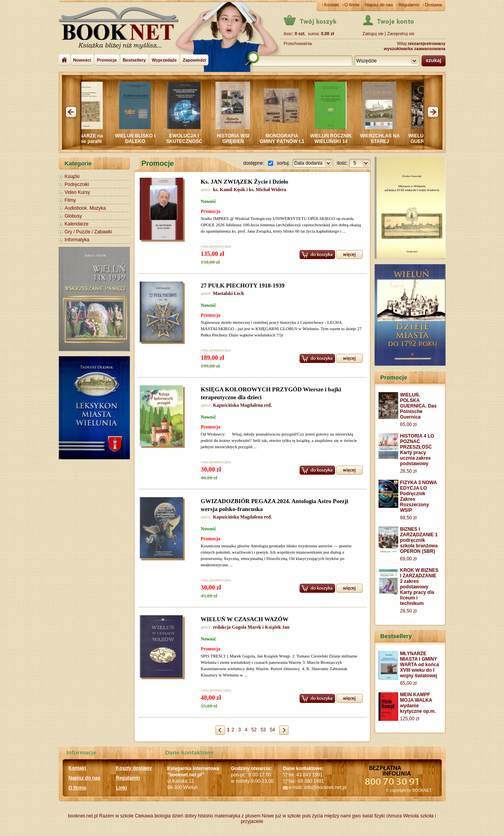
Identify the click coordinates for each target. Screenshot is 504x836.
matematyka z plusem (237, 816)
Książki (72, 177)
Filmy (70, 200)
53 (263, 730)
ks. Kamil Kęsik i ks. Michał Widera (250, 190)
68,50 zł (408, 518)
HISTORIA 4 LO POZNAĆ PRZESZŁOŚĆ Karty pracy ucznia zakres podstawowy (417, 450)
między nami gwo (342, 816)
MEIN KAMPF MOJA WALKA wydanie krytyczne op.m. (418, 703)
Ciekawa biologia (153, 816)
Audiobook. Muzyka (85, 208)
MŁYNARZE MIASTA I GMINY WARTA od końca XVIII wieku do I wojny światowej (420, 665)
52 (254, 730)
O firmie (352, 5)
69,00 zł (408, 559)
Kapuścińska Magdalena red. (243, 405)
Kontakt (331, 5)
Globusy (73, 216)
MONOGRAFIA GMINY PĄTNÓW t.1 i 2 (284, 141)
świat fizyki (373, 816)
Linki (122, 788)
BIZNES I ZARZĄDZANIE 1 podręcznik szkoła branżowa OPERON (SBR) (419, 540)
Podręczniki (77, 184)
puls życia (312, 816)
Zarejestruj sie (401, 34)
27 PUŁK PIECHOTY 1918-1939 (243, 286)
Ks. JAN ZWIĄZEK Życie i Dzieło (245, 182)
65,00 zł (408, 425)
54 (273, 730)
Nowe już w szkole (281, 816)
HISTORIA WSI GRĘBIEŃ (235, 139)
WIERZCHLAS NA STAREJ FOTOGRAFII (382, 141)
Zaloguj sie (373, 34)
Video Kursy (77, 192)
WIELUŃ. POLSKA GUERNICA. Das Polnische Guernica (419, 406)
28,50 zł (408, 471)
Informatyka (77, 240)
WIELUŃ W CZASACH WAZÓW (245, 619)
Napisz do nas (379, 5)
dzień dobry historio (193, 816)
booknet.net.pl (83, 816)
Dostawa (434, 5)
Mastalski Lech (229, 293)
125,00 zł (410, 719)
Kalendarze (77, 224)
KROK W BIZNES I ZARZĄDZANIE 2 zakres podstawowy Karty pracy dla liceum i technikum (419, 587)
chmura (394, 816)
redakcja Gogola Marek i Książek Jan (251, 627)
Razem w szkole (116, 816)
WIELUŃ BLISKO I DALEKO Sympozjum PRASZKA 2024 (137, 144)
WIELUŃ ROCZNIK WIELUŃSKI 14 (333, 139)
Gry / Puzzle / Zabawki (88, 232)
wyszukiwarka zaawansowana (415, 49)
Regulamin (409, 5)
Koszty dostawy (134, 768)
